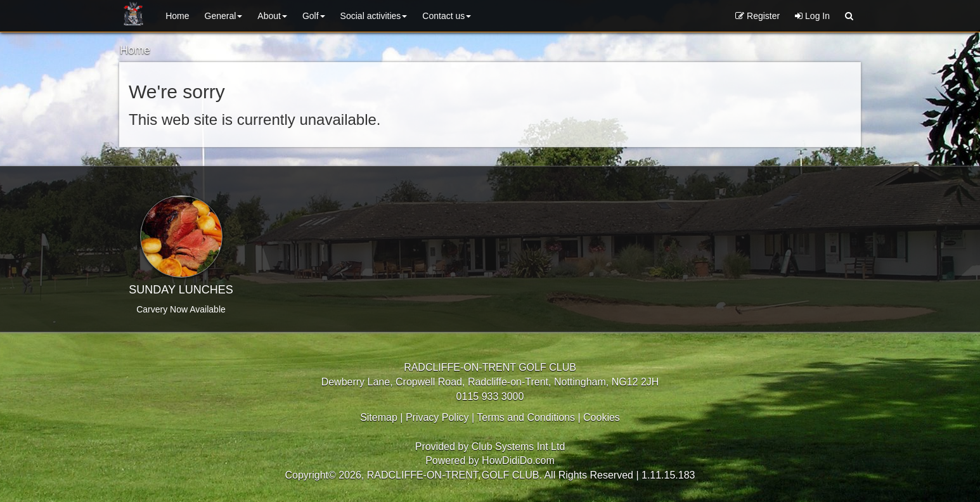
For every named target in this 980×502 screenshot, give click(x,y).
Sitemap (379, 417)
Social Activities (374, 16)
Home (177, 16)
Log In (812, 16)
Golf (314, 16)
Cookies (602, 417)
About (272, 16)
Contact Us (447, 16)
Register (758, 16)
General (224, 16)
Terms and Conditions (526, 417)
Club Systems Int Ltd (519, 447)
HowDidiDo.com (518, 460)
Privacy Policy (437, 417)
